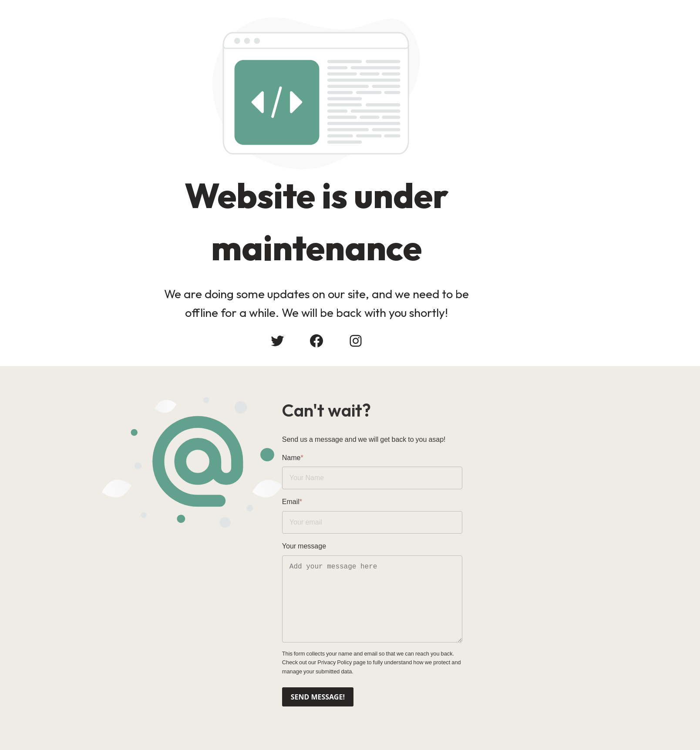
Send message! (386, 692)
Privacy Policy (576, 658)
